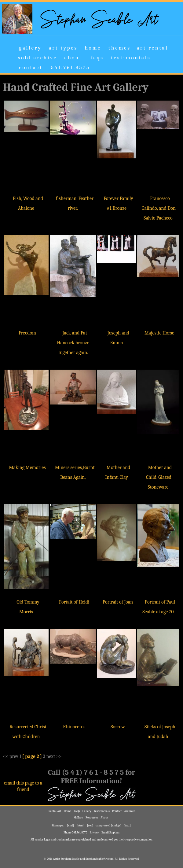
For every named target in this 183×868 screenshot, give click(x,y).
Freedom (27, 333)
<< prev (11, 756)
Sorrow (118, 727)
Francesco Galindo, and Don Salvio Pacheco (159, 208)
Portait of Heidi (74, 602)
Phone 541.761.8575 (75, 833)
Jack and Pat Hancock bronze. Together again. (73, 343)
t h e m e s (119, 48)
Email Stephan (110, 833)
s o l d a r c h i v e (37, 58)
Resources (92, 818)
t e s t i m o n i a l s (130, 58)
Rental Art (55, 811)
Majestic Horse (159, 333)
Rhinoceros (74, 727)
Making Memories (27, 467)
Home (68, 811)
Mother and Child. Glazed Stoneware (159, 477)
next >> (54, 756)
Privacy (94, 833)
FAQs (77, 811)
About (104, 818)
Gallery (87, 811)
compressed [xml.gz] (108, 826)
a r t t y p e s (63, 48)
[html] (81, 826)
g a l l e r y (30, 48)
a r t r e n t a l (153, 48)
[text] (127, 826)
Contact (117, 811)
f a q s (96, 58)
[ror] (90, 826)
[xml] (70, 826)
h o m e (92, 48)
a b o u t (73, 58)
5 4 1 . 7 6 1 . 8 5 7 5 (69, 67)
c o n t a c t (30, 67)
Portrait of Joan (118, 602)
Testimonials (102, 811)
